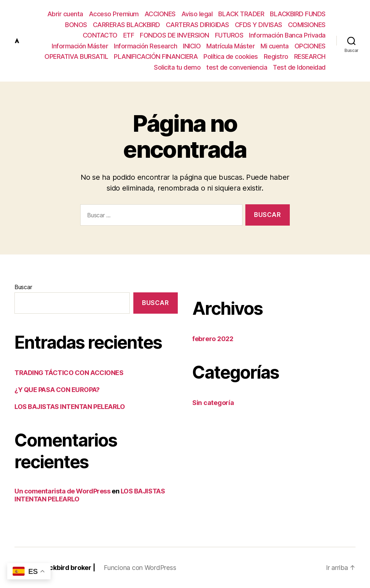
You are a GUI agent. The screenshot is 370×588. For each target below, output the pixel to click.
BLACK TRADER (241, 14)
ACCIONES (160, 14)
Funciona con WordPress (140, 568)
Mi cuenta (275, 46)
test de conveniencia (237, 67)
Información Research (145, 46)
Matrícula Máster (231, 46)
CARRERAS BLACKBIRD (126, 25)
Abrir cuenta (65, 14)
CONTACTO (100, 35)
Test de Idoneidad (299, 67)
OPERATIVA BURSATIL (76, 56)
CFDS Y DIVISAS (259, 25)
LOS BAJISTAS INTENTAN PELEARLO (70, 407)
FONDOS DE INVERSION (175, 35)
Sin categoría (213, 403)
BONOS (76, 25)
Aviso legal (197, 14)
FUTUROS (229, 35)
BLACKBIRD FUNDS (298, 14)
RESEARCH (310, 56)
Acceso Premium (114, 14)
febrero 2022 (213, 339)
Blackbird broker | (67, 568)
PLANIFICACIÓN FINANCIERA (156, 56)
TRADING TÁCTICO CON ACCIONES (69, 373)
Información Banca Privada (287, 35)
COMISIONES (307, 25)
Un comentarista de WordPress (62, 491)
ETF (129, 35)
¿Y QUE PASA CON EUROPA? (57, 390)
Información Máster (80, 46)
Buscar (23, 287)
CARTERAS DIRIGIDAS (197, 25)
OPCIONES (310, 46)
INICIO (192, 46)
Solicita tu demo (177, 67)
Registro (276, 56)
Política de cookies (231, 56)
